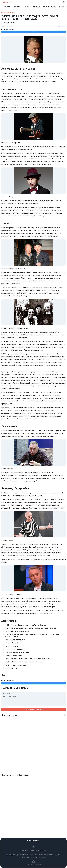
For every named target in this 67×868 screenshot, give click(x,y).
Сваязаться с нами (33, 841)
